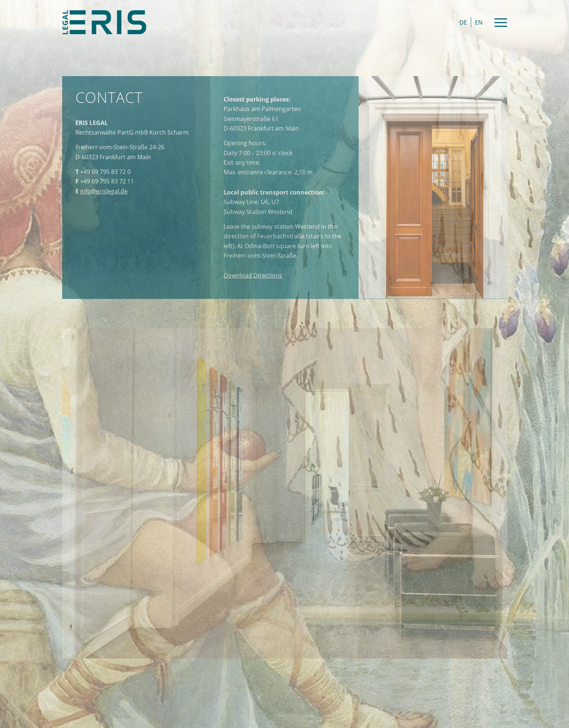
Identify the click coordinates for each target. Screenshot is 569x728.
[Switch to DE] (463, 22)
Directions (253, 275)
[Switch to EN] (479, 22)
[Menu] (498, 22)
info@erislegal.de (104, 191)
